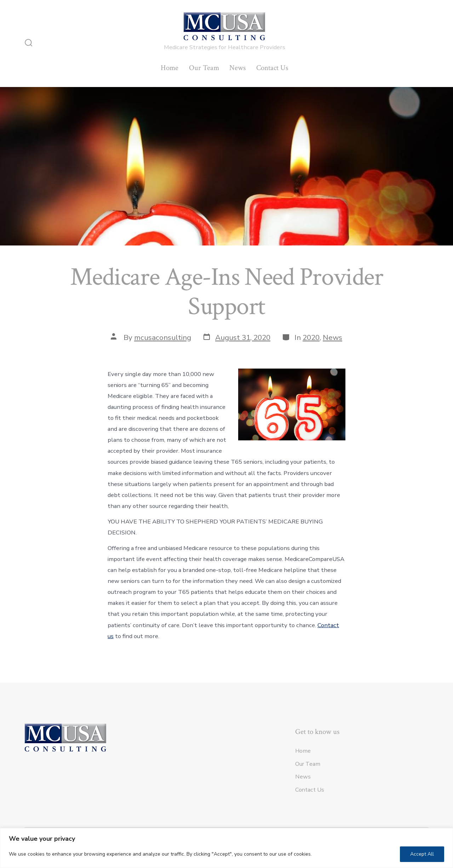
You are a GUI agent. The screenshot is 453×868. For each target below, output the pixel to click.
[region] (226, 848)
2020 (311, 337)
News (237, 68)
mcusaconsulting (163, 337)
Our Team (204, 68)
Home (170, 68)
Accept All (422, 854)
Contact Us (272, 68)
